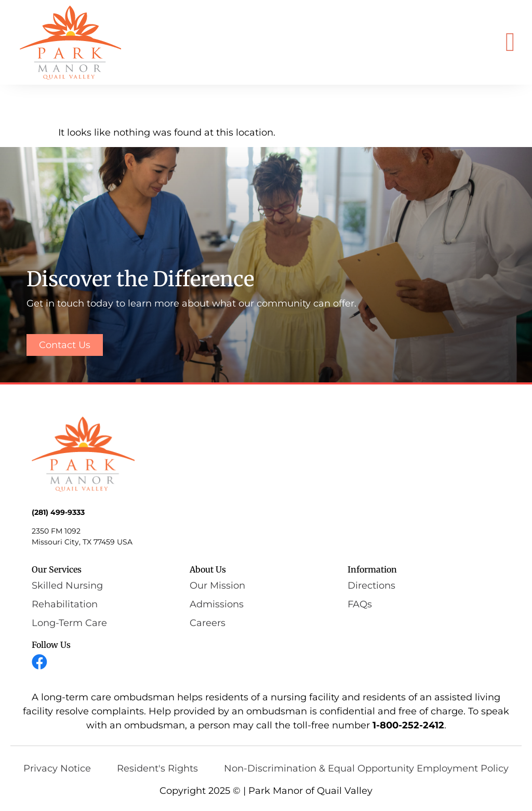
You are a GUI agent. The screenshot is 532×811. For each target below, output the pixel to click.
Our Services (57, 569)
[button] (510, 42)
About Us (208, 569)
